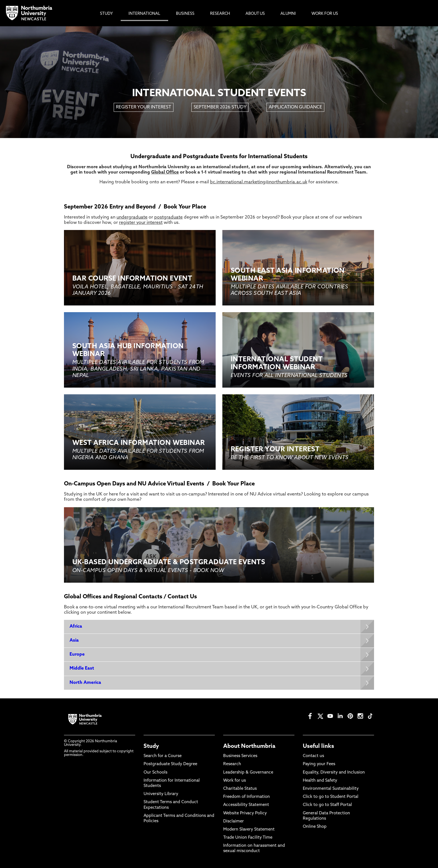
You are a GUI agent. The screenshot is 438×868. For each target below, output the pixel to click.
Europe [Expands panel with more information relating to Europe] (77, 654)
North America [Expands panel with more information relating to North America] (85, 683)
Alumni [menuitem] (288, 14)
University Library (161, 794)
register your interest (141, 223)
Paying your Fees (319, 764)
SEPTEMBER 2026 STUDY (220, 107)
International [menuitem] (144, 14)
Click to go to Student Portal (331, 797)
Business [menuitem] (185, 14)
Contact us (313, 756)
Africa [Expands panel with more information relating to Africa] (76, 627)
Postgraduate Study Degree (170, 764)
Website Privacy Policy (245, 813)
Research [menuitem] (220, 14)
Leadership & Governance (248, 773)
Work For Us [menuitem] (325, 14)
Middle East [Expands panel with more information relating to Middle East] (82, 668)
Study (151, 746)
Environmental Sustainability (331, 789)
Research (232, 764)
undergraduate (132, 217)
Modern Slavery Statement (249, 830)
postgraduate (168, 217)
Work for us (235, 781)
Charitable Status (240, 789)
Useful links (318, 746)
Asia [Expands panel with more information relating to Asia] (74, 641)
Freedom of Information (247, 797)
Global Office (165, 172)
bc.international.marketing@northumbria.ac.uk (259, 182)
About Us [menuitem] (255, 14)
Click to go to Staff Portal (327, 805)
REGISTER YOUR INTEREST (144, 107)
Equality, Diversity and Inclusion (334, 773)
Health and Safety (320, 781)
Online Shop (315, 827)
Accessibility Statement (246, 805)
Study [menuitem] (106, 14)
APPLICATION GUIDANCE (295, 107)
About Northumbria (249, 746)
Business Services (240, 756)
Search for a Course (163, 756)
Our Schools (155, 773)
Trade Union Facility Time (248, 838)
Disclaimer (234, 821)
